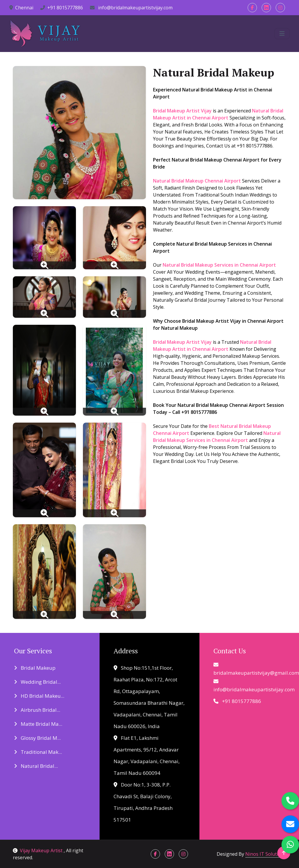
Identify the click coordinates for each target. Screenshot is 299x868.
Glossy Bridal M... (37, 738)
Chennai (21, 8)
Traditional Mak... (38, 752)
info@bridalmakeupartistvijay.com (131, 8)
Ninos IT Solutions (266, 854)
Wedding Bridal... (37, 682)
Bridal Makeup (35, 668)
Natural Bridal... (36, 766)
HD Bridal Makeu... (39, 696)
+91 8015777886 (62, 8)
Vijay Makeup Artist (38, 850)
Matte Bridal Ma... (38, 724)
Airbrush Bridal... (37, 710)
